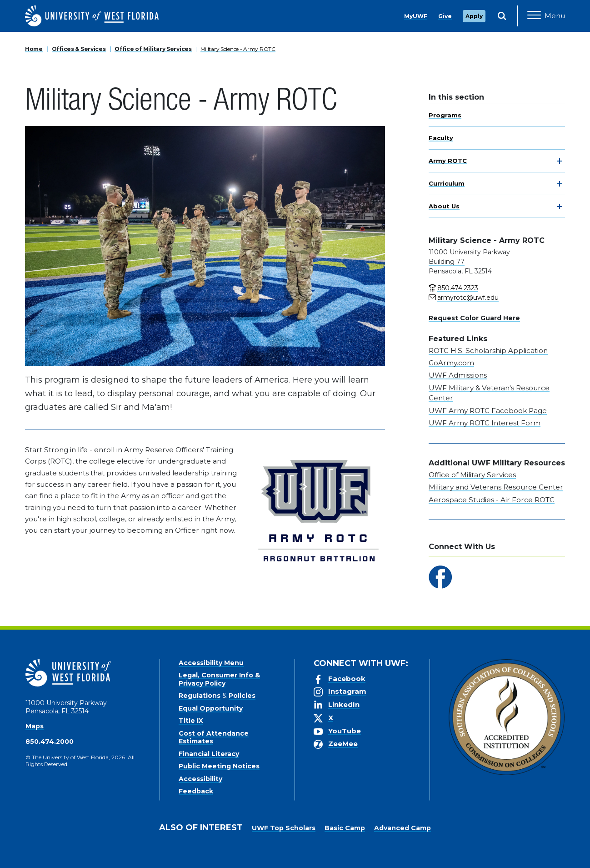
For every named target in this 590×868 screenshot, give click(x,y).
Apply (474, 16)
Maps (35, 726)
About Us (444, 206)
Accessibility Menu (211, 663)
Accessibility (200, 779)
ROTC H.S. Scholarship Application (488, 351)
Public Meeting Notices (219, 766)
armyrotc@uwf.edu (468, 298)
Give (445, 16)
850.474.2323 (458, 288)
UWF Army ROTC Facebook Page (488, 411)
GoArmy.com (451, 363)
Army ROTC (448, 161)
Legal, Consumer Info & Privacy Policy (219, 679)
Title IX (191, 721)
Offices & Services (79, 49)
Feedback (196, 791)
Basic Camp (345, 828)
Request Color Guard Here (474, 318)
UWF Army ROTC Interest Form (485, 423)
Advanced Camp (402, 828)
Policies (242, 696)
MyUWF (416, 16)
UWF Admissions (458, 375)
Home (34, 49)
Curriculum (447, 183)
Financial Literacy (209, 754)
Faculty (441, 138)
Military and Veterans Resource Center (496, 487)
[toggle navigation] (560, 161)
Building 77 (447, 262)
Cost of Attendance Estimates (214, 737)
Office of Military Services (153, 49)
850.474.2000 (50, 742)
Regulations (200, 696)
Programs (445, 115)
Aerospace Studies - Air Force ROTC (492, 500)
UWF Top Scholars (284, 828)
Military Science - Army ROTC (238, 49)
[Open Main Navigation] (546, 16)
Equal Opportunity (211, 708)
